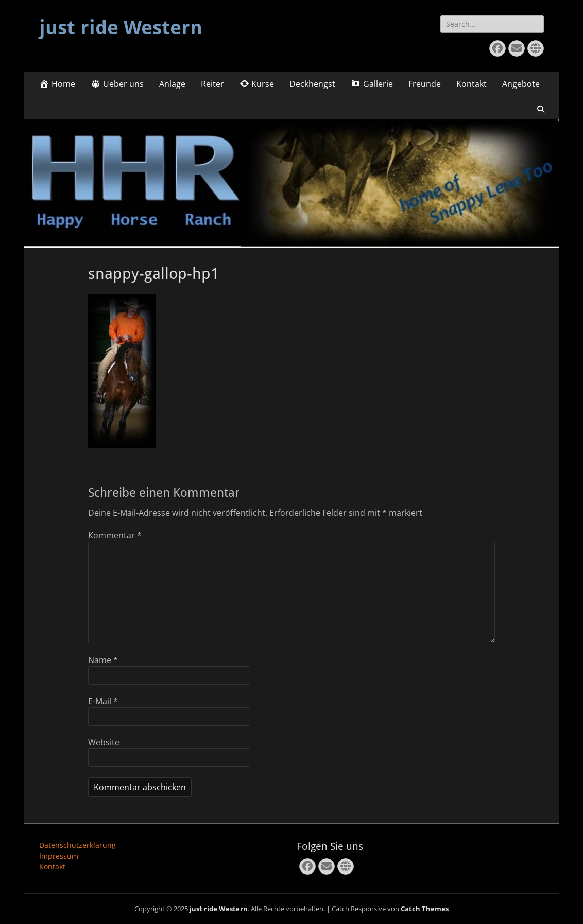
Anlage (172, 84)
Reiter (212, 84)
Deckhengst (312, 84)
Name (103, 660)
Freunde (425, 84)
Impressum (59, 856)
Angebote (521, 84)
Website (104, 742)
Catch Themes (425, 909)
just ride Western (121, 28)
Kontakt (471, 84)
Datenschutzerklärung (78, 845)
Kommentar (115, 535)
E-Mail (103, 701)
